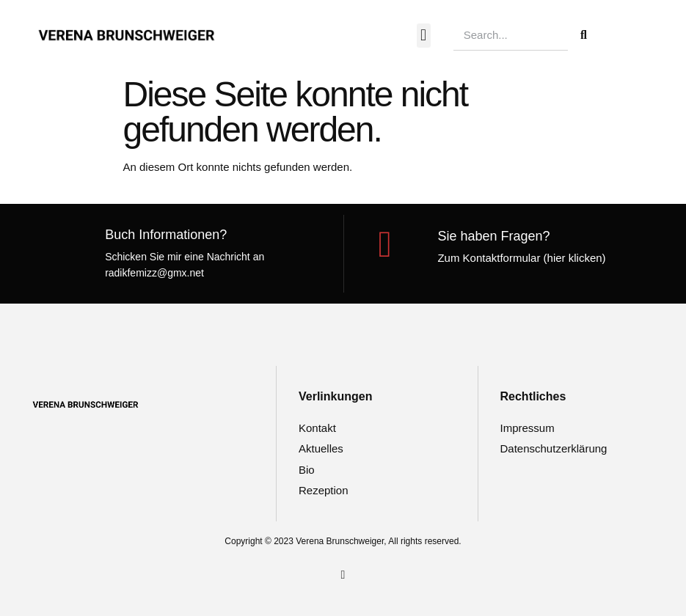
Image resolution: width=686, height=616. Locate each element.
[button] (424, 36)
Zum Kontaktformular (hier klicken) (521, 258)
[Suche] (583, 35)
